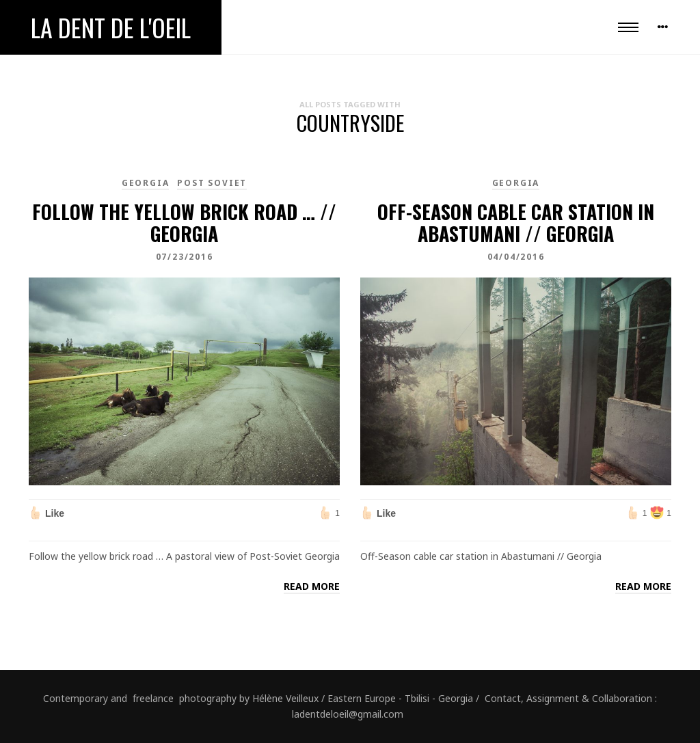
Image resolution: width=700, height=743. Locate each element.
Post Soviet (212, 183)
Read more (312, 586)
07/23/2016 (185, 257)
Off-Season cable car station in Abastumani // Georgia (516, 222)
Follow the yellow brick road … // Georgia (184, 222)
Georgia (146, 183)
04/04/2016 (516, 257)
